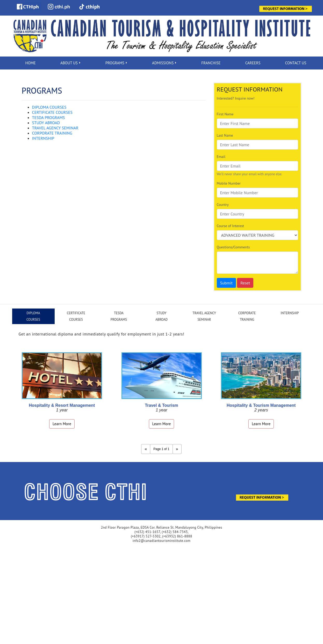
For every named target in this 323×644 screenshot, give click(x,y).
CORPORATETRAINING (247, 316)
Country (223, 205)
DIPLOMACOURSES (33, 316)
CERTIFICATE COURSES (52, 112)
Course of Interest (231, 226)
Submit (226, 283)
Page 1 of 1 (161, 449)
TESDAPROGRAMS (119, 316)
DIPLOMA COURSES (49, 107)
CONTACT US (296, 63)
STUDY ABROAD (46, 123)
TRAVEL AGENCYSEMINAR (204, 316)
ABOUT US (69, 63)
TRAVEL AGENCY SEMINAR (55, 128)
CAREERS (253, 63)
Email (221, 157)
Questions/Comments (233, 247)
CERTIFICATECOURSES (76, 316)
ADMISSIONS (163, 63)
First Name (225, 114)
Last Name (225, 135)
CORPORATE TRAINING (52, 133)
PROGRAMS (115, 63)
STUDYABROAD (161, 316)
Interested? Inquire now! (236, 98)
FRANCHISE (211, 63)
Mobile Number (229, 183)
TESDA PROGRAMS (49, 117)
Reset (245, 283)
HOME (31, 63)
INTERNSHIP (43, 138)
